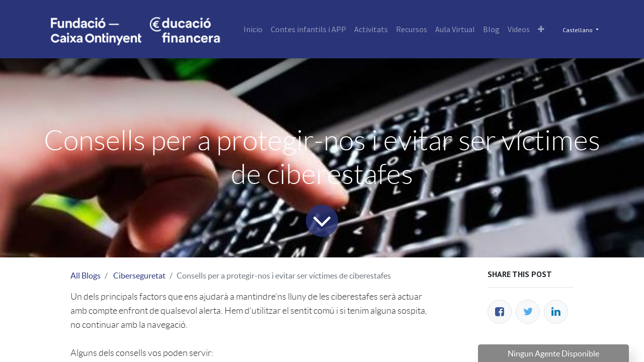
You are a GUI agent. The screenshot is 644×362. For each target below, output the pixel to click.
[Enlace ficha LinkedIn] (556, 312)
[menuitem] (253, 29)
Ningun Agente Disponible (553, 353)
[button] (541, 29)
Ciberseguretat (139, 276)
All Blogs (86, 276)
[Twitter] (528, 312)
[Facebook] (500, 312)
